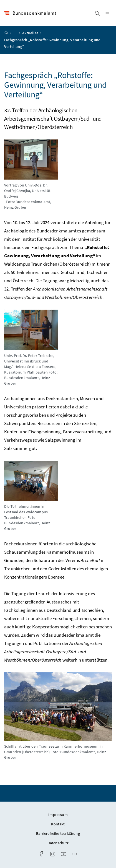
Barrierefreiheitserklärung (58, 833)
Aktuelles (30, 33)
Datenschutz (58, 843)
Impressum (58, 815)
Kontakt (58, 824)
